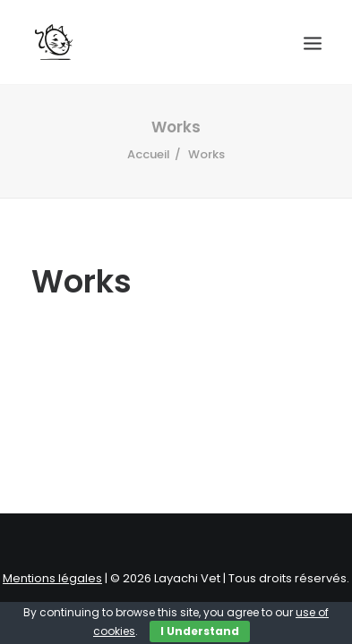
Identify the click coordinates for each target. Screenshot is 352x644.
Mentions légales (52, 578)
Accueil (149, 154)
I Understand (200, 631)
